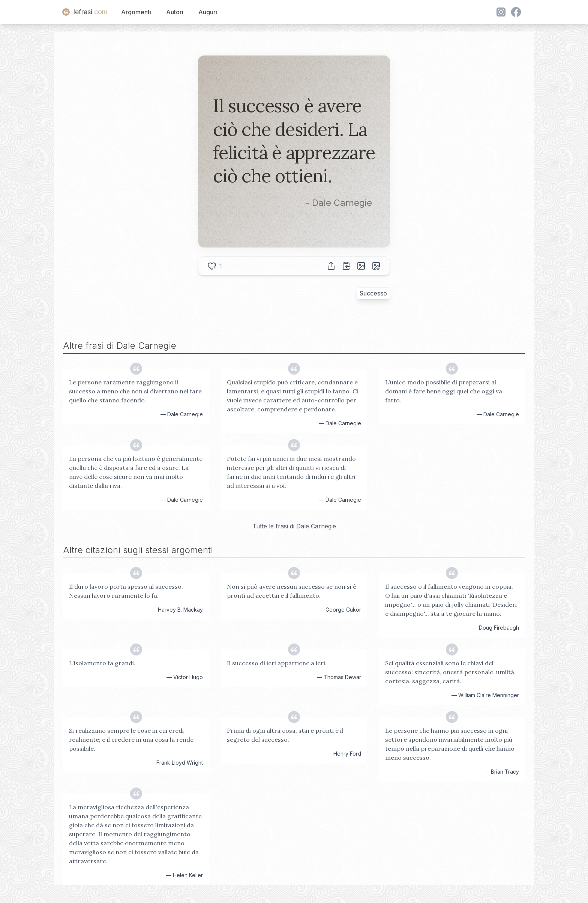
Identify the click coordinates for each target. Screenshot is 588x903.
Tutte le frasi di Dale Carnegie (294, 526)
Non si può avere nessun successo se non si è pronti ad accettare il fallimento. (292, 591)
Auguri (208, 12)
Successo (373, 293)
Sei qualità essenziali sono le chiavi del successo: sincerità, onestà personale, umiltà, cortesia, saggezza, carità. (450, 672)
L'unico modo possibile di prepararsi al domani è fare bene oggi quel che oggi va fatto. (444, 391)
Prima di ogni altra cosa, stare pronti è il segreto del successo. (285, 735)
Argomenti (136, 12)
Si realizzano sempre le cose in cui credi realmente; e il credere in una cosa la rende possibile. (131, 739)
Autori (175, 12)
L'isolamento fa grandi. (102, 663)
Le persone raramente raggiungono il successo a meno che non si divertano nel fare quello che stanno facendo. (135, 391)
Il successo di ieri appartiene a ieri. (277, 663)
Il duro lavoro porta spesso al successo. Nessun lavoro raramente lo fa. (126, 591)
